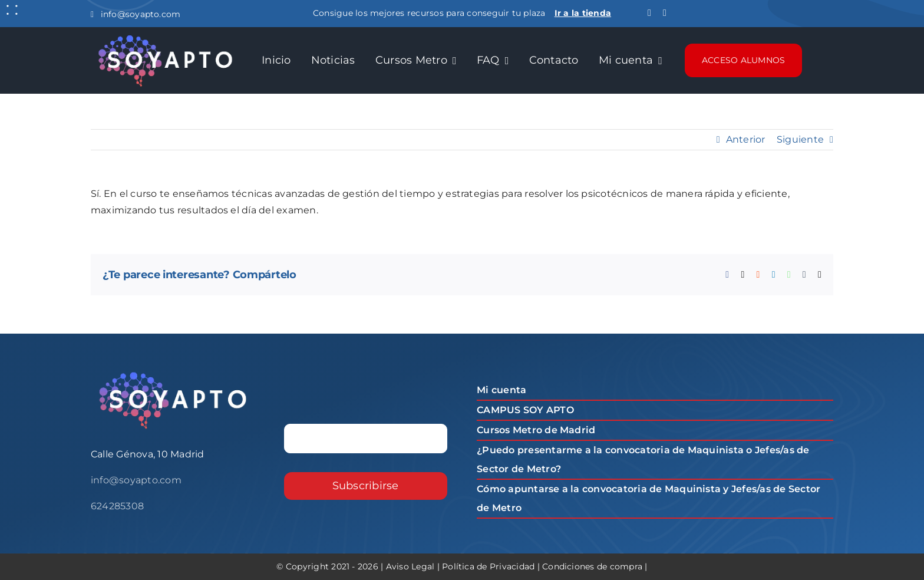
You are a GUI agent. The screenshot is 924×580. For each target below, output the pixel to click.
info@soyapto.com (136, 14)
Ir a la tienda (583, 13)
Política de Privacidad (488, 566)
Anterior (746, 139)
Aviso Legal (410, 566)
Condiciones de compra (592, 566)
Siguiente (800, 139)
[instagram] (665, 13)
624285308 (117, 506)
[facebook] (649, 13)
